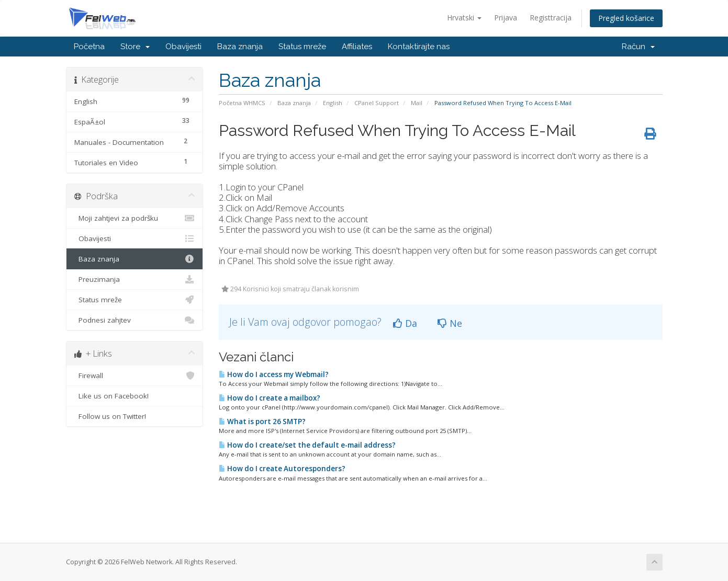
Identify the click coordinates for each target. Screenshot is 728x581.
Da (405, 323)
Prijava (506, 18)
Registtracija (551, 18)
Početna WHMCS (242, 103)
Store (135, 47)
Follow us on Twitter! (135, 416)
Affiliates (357, 47)
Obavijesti (183, 47)
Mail (417, 103)
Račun (638, 47)
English (333, 103)
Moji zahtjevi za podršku (135, 218)
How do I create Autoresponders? (282, 469)
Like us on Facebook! (135, 396)
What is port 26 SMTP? (262, 421)
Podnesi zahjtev (135, 320)
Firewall (135, 375)
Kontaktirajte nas (419, 47)
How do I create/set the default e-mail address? (307, 445)
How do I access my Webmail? (274, 374)
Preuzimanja (135, 279)
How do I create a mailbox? (270, 398)
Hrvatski (464, 18)
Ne (450, 323)
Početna (89, 47)
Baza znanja (240, 47)
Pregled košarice (626, 18)
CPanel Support (377, 103)
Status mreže (302, 47)
